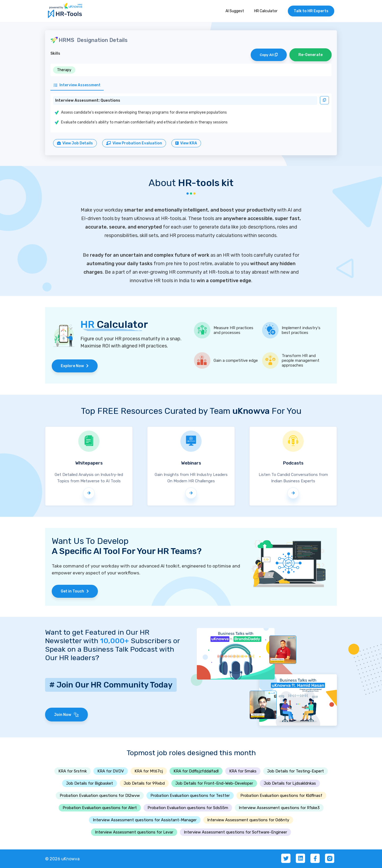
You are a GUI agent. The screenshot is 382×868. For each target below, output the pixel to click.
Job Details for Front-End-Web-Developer (214, 783)
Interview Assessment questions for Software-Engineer (235, 832)
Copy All (269, 55)
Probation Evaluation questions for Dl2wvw (100, 796)
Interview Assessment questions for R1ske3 (279, 808)
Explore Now (75, 366)
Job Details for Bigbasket (90, 783)
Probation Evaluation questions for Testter (190, 796)
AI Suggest (235, 11)
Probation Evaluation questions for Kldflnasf (281, 796)
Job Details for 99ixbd (144, 783)
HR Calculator (266, 11)
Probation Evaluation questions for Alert (100, 808)
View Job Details (75, 143)
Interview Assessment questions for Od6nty (248, 820)
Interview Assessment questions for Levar (134, 832)
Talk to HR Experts (311, 11)
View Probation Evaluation (134, 143)
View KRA (186, 143)
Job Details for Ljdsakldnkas (290, 783)
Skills (55, 53)
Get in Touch (75, 591)
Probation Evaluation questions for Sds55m (188, 808)
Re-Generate (311, 55)
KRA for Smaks (243, 771)
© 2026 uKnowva (62, 859)
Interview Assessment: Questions (88, 100)
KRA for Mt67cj (149, 771)
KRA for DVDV (111, 771)
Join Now (66, 715)
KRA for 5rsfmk (73, 771)
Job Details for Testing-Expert (296, 771)
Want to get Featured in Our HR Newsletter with (97, 637)
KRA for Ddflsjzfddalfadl (196, 771)
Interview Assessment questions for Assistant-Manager (145, 820)
